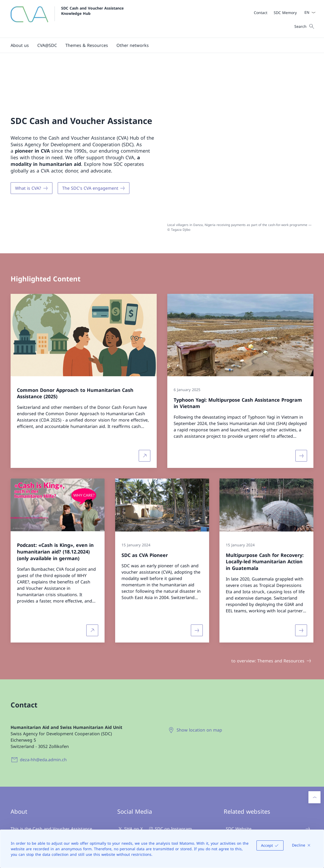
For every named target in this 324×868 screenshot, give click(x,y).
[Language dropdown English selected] (308, 12)
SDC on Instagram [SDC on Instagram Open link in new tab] (170, 763)
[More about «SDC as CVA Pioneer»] (197, 565)
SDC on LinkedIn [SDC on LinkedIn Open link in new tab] (137, 785)
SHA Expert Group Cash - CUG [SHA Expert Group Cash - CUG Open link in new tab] (268, 794)
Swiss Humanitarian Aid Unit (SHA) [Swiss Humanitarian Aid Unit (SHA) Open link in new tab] (268, 778)
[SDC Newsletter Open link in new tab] (142, 804)
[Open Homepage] (68, 19)
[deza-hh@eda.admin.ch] (40, 694)
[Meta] (275, 12)
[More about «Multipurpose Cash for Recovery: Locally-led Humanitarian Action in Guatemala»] (301, 565)
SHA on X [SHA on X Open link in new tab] (130, 763)
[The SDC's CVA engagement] (94, 156)
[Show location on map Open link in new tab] (196, 664)
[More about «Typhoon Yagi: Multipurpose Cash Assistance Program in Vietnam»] (301, 390)
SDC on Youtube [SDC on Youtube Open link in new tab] (137, 774)
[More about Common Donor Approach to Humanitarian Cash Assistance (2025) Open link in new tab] (145, 390)
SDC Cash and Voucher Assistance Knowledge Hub (94, 11)
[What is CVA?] (31, 156)
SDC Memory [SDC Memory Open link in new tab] (268, 809)
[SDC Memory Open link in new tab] (285, 13)
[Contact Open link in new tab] (261, 13)
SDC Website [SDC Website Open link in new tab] (268, 763)
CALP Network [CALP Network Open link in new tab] (268, 824)
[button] (20, 45)
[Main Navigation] (158, 45)
